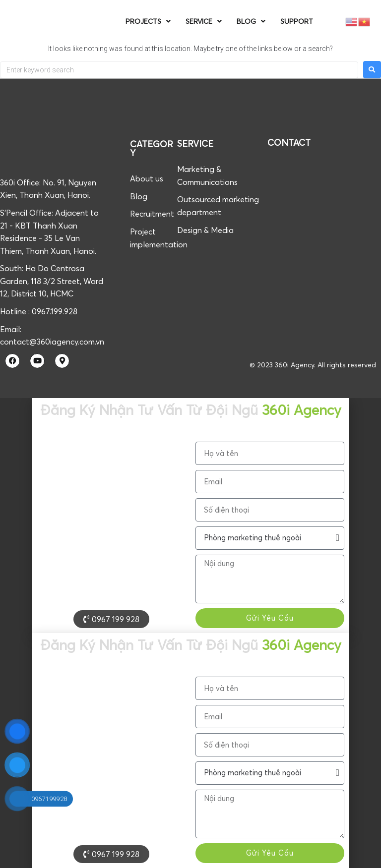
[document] (190, 516)
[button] (369, 854)
